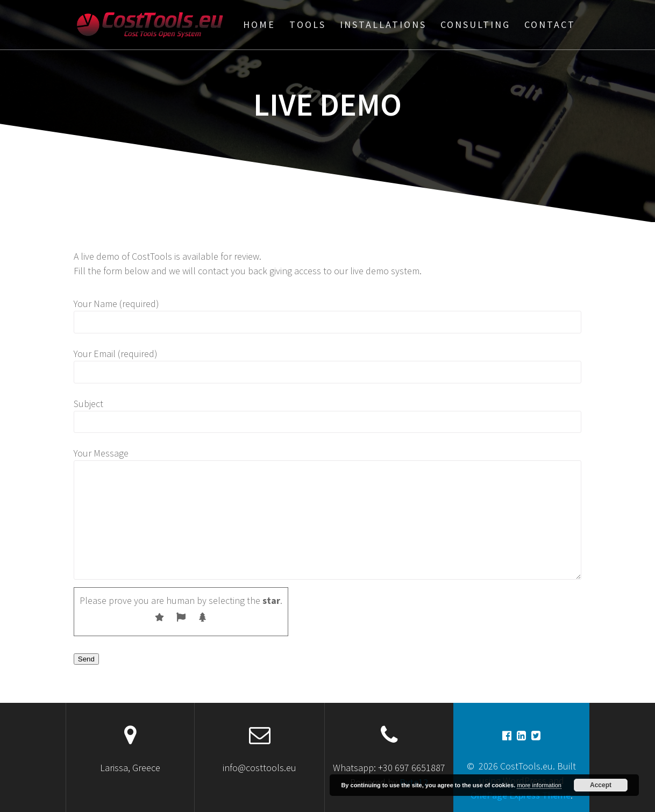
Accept (601, 785)
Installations (383, 24)
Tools (308, 24)
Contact (550, 24)
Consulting (475, 24)
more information (539, 785)
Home (259, 24)
